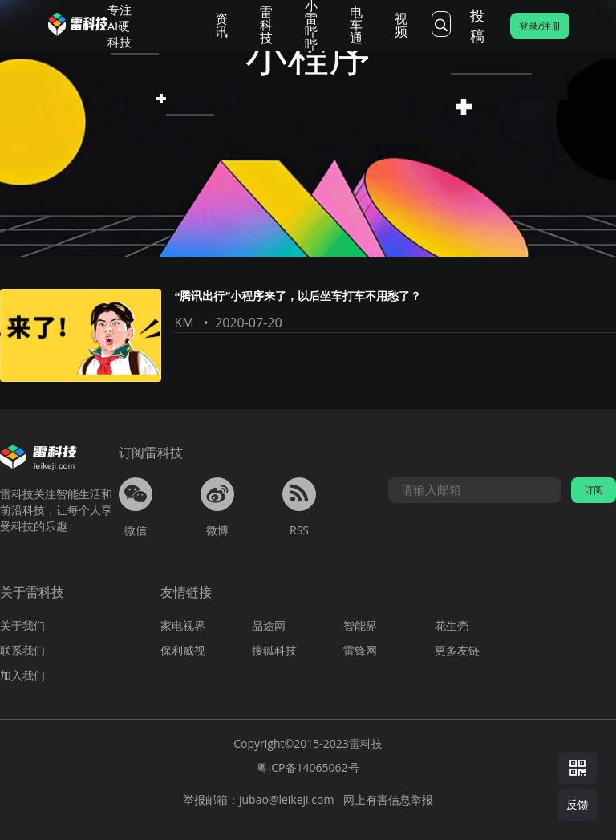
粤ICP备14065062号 (308, 767)
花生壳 (452, 625)
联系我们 (22, 650)
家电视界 (183, 625)
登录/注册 (540, 26)
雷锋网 (360, 650)
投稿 (477, 25)
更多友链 (457, 650)
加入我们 (22, 675)
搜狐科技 (274, 650)
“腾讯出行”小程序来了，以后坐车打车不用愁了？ (298, 296)
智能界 (360, 625)
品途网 (269, 625)
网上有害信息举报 (388, 799)
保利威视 (183, 650)
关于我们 (22, 625)
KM (184, 323)
